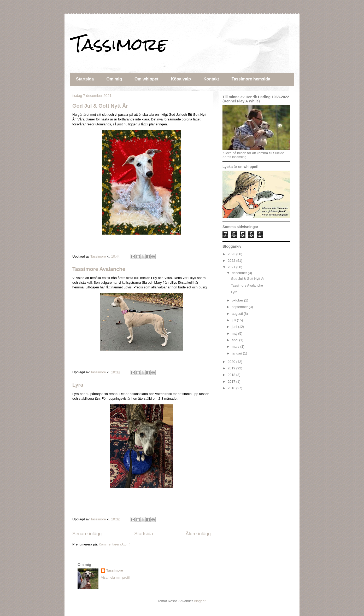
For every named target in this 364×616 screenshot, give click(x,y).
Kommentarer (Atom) (115, 544)
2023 (232, 254)
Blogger (200, 601)
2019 (232, 368)
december (240, 273)
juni (235, 327)
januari (237, 353)
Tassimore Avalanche (99, 269)
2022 (232, 261)
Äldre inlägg (198, 534)
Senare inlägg (87, 534)
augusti (238, 314)
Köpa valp (181, 79)
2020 (232, 362)
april (236, 340)
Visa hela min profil (115, 577)
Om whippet (146, 79)
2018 (232, 375)
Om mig (114, 79)
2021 (232, 267)
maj (235, 333)
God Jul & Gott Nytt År (100, 106)
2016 (232, 388)
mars (236, 347)
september (240, 307)
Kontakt (211, 79)
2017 (232, 382)
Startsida (85, 79)
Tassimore (120, 44)
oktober (238, 300)
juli (234, 320)
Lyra (78, 385)
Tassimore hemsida (251, 79)
